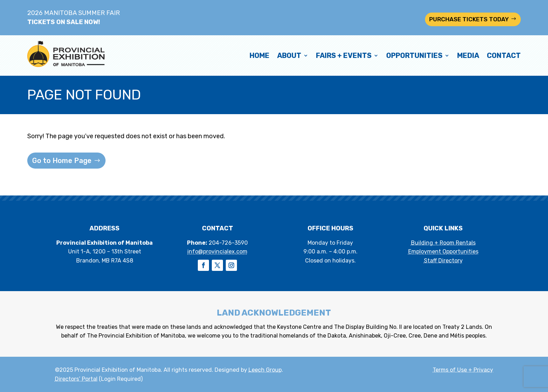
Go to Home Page (62, 161)
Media (468, 56)
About (289, 56)
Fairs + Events (344, 56)
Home (259, 56)
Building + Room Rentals (443, 243)
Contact (504, 56)
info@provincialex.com (217, 252)
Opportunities (414, 56)
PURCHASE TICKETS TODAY (469, 19)
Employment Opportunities (443, 252)
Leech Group (265, 370)
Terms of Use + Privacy (463, 370)
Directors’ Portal (76, 379)
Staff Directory (443, 261)
